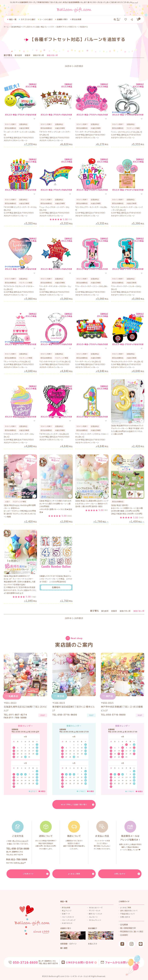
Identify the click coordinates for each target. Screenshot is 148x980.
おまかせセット (67, 923)
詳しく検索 (119, 19)
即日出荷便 (66, 907)
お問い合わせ (125, 917)
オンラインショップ (20, 841)
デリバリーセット (95, 910)
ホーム (6, 27)
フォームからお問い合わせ (116, 962)
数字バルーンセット (96, 913)
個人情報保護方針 (127, 927)
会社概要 (124, 924)
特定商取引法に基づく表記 (130, 931)
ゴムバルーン (93, 917)
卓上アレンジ (67, 910)
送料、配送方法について (129, 910)
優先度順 (18, 55)
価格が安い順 (39, 55)
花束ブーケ (66, 913)
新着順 (28, 55)
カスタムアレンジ (95, 920)
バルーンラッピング (69, 920)
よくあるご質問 (126, 907)
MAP (41, 716)
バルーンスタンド (68, 917)
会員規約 (124, 934)
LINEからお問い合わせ (79, 962)
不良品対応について (128, 913)
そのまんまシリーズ (96, 907)
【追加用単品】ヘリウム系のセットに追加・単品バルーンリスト (33, 27)
